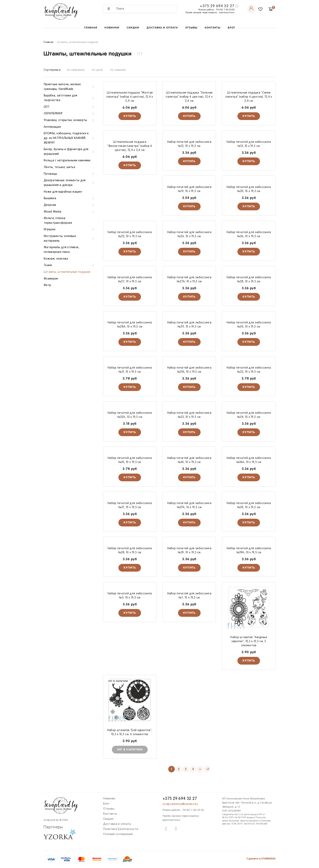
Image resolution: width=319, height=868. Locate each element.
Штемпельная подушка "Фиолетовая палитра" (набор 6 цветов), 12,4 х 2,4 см (130, 146)
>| (208, 769)
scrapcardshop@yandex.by (180, 804)
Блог (231, 28)
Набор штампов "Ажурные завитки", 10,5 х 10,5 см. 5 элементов (249, 641)
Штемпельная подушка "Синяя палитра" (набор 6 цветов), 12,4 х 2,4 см (249, 97)
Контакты (212, 28)
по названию (76, 70)
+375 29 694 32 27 (217, 6)
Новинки (112, 28)
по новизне (118, 70)
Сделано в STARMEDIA (261, 859)
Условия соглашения (118, 834)
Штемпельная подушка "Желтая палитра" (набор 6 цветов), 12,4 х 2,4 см (130, 97)
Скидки (133, 28)
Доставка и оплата (162, 28)
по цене (97, 70)
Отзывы (191, 28)
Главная (91, 28)
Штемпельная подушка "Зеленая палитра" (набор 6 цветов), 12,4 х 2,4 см (189, 97)
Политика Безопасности (121, 829)
